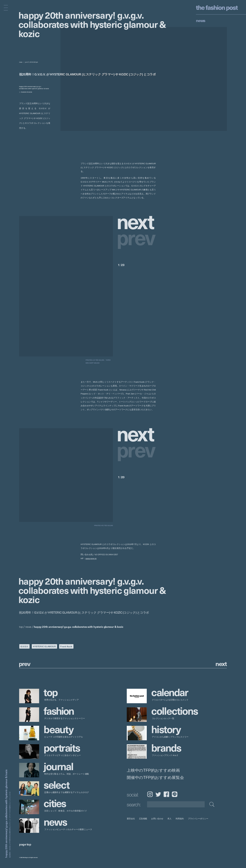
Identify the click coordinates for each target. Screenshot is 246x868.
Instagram (150, 794)
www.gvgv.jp (91, 559)
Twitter (158, 794)
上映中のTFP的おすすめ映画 (153, 770)
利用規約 (180, 819)
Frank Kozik (66, 646)
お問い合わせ (157, 819)
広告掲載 (143, 819)
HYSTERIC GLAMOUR (44, 646)
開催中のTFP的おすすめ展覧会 (155, 778)
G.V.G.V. (25, 646)
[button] (137, 221)
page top (25, 844)
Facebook (166, 794)
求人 (170, 819)
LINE (175, 794)
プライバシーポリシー (198, 819)
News (201, 20)
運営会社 (131, 819)
